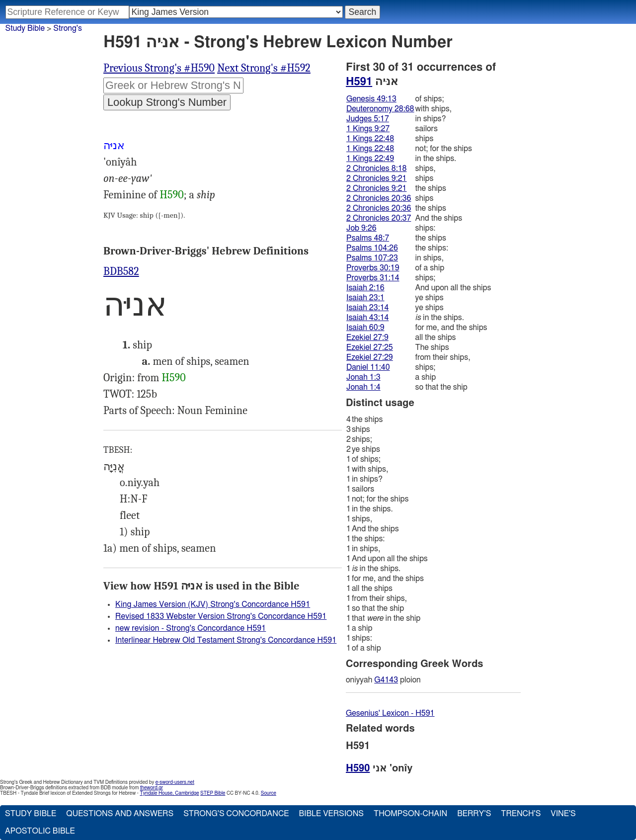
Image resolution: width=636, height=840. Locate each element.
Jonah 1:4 (363, 387)
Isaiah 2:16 (365, 288)
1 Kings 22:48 (370, 139)
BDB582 (121, 271)
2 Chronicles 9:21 (376, 178)
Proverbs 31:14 (373, 278)
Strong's (68, 28)
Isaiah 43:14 (367, 318)
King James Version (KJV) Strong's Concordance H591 (213, 604)
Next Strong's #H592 (264, 68)
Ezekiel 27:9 (367, 337)
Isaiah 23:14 (367, 308)
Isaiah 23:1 (365, 298)
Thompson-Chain (410, 814)
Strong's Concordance (236, 814)
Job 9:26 (361, 228)
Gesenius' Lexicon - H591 (390, 713)
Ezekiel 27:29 (370, 357)
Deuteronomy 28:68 (380, 109)
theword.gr (152, 788)
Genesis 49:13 (371, 99)
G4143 (386, 680)
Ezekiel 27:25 (370, 347)
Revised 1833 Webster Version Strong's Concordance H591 (221, 616)
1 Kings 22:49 (370, 159)
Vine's (563, 814)
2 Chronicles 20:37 (379, 218)
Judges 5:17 (368, 119)
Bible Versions (331, 814)
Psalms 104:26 (372, 248)
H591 (359, 82)
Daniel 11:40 (368, 367)
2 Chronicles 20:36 (379, 198)
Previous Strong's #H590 (159, 68)
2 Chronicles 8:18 (376, 168)
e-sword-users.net (175, 782)
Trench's (521, 814)
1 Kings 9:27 (368, 129)
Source (269, 793)
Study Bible (25, 28)
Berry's (474, 814)
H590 (171, 195)
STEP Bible (213, 793)
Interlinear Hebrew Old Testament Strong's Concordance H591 (226, 640)
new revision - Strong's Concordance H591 (191, 628)
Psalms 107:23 (372, 258)
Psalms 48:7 (368, 238)
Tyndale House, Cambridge (169, 793)
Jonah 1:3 (363, 377)
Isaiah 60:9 (365, 328)
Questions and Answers (120, 814)
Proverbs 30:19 (373, 268)
